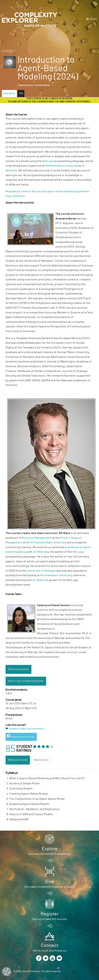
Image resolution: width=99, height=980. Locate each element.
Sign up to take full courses (49, 919)
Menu (93, 19)
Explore (50, 849)
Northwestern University (62, 166)
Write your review (18, 760)
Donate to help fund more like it (27, 729)
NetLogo (48, 161)
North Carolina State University (46, 542)
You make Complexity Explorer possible (49, 887)
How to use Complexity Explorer (26, 681)
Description (9, 94)
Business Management (37, 538)
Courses (8, 51)
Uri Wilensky (41, 552)
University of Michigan (42, 571)
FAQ (21, 94)
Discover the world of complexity (49, 854)
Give (50, 882)
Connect (50, 945)
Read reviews (41, 760)
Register (49, 914)
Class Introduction (18, 669)
